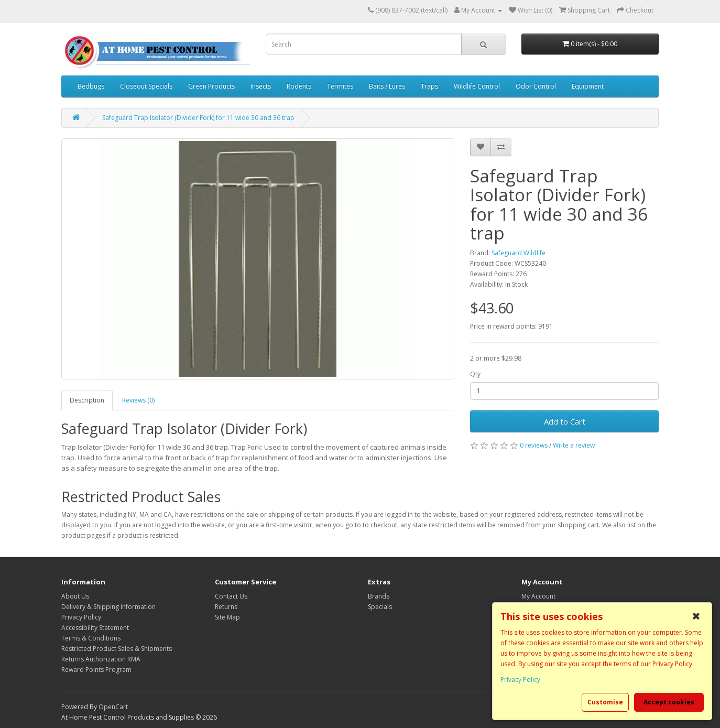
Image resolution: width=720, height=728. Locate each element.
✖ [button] (696, 616)
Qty (475, 374)
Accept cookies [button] (669, 702)
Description (87, 400)
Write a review (574, 445)
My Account (538, 596)
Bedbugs (91, 86)
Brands (379, 596)
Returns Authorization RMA (101, 659)
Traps (429, 86)
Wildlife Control (477, 86)
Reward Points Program (96, 670)
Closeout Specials (146, 86)
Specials (380, 607)
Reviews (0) (138, 400)
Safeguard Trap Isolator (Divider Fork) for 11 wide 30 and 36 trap (198, 118)
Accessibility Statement (95, 628)
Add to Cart (565, 421)
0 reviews (534, 445)
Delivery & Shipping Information (108, 607)
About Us (75, 596)
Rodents (299, 86)
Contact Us (231, 596)
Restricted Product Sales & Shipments (117, 649)
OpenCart (113, 707)
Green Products (211, 86)
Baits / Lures (387, 86)
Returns (226, 607)
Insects (261, 86)
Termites (340, 86)
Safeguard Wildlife (519, 253)
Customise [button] (605, 702)
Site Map (227, 617)
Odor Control (536, 86)
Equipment (588, 86)
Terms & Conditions (91, 638)
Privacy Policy (81, 617)
